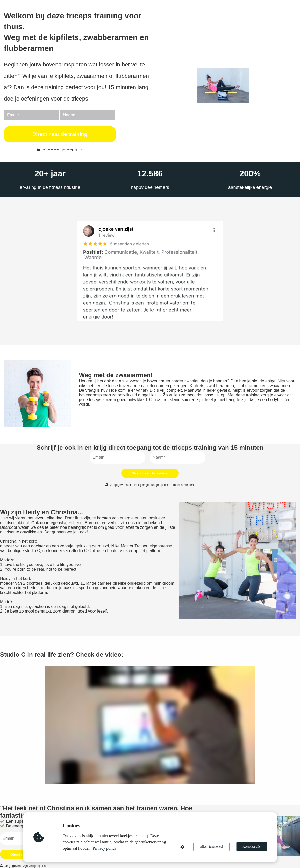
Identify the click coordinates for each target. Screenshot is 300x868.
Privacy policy (105, 848)
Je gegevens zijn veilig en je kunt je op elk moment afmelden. (150, 485)
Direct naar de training (60, 134)
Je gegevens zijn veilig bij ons (60, 149)
